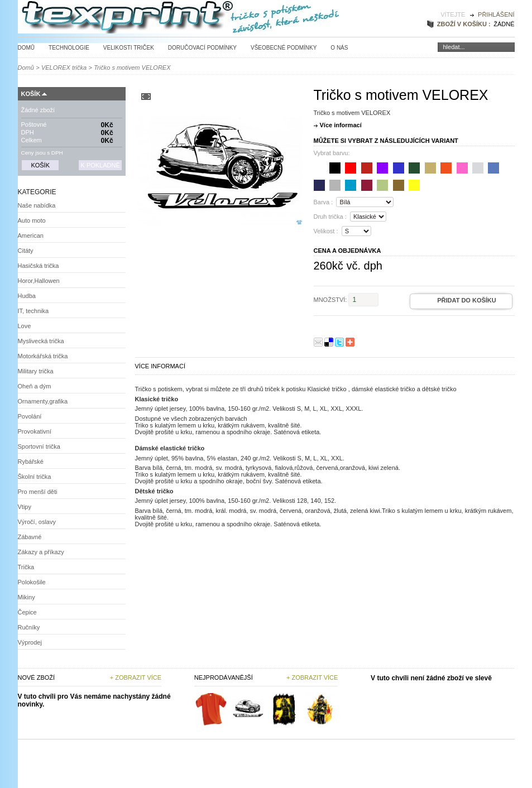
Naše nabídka (37, 205)
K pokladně (100, 165)
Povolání (30, 416)
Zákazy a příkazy (41, 552)
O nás (339, 48)
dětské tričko (439, 389)
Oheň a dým (35, 386)
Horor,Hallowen (39, 281)
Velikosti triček (129, 48)
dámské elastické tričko (384, 389)
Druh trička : (330, 217)
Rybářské (31, 462)
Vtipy (25, 507)
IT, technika (33, 311)
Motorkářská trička (43, 356)
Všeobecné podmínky (284, 48)
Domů (27, 48)
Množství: (330, 300)
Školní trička (35, 477)
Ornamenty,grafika (43, 401)
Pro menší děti (38, 492)
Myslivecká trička (41, 341)
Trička (26, 567)
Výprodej (30, 642)
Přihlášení (496, 15)
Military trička (36, 371)
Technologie (69, 48)
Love (25, 326)
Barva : (323, 202)
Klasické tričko (327, 389)
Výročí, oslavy (37, 522)
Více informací (341, 125)
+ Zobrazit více (136, 678)
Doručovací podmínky (202, 48)
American (31, 236)
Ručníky (29, 627)
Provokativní (35, 431)
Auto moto (32, 220)
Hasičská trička (39, 266)
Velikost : (326, 231)
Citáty (26, 251)
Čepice (27, 612)
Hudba (27, 296)
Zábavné (30, 537)
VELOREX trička (64, 68)
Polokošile (32, 582)
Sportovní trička (39, 446)
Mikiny (27, 597)
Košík (31, 94)
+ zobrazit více (312, 678)
